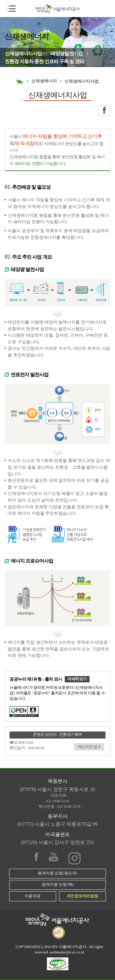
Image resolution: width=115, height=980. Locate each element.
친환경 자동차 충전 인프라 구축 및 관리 (44, 61)
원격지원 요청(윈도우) (57, 873)
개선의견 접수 (89, 747)
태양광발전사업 (67, 54)
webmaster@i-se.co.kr (67, 952)
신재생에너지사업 (23, 54)
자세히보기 (77, 679)
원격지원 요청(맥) (57, 885)
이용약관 (33, 896)
